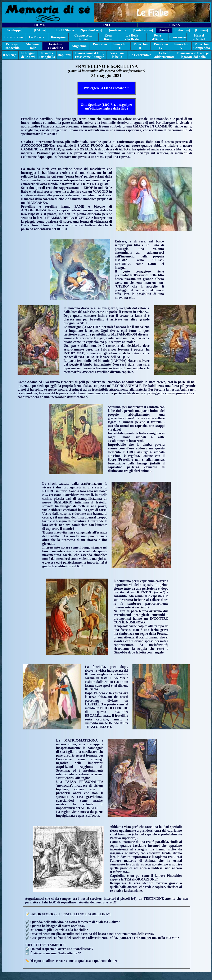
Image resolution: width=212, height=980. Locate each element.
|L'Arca (40, 30)
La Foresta (37, 37)
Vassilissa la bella (117, 55)
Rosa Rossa (108, 37)
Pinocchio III (141, 46)
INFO (107, 25)
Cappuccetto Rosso (83, 37)
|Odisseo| (202, 30)
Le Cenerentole (140, 55)
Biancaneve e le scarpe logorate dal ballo (193, 55)
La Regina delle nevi (28, 55)
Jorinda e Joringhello (47, 55)
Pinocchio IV (161, 46)
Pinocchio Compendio (202, 46)
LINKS (175, 25)
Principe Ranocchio (12, 46)
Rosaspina (58, 37)
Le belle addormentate (164, 55)
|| (91, 30)
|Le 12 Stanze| (65, 30)
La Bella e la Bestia (132, 37)
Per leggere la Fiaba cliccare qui (107, 88)
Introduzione (13, 37)
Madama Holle (32, 46)
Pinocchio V (181, 46)
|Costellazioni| (143, 30)
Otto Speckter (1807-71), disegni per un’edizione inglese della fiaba (107, 107)
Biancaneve (177, 37)
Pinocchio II (120, 46)
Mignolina (79, 46)
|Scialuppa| (14, 30)
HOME (40, 25)
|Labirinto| (182, 30)
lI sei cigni (10, 55)
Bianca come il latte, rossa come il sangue (90, 55)
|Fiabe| (164, 30)
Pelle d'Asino (157, 37)
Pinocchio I (100, 46)
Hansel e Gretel (199, 37)
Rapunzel (65, 55)
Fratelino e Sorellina (55, 46)
